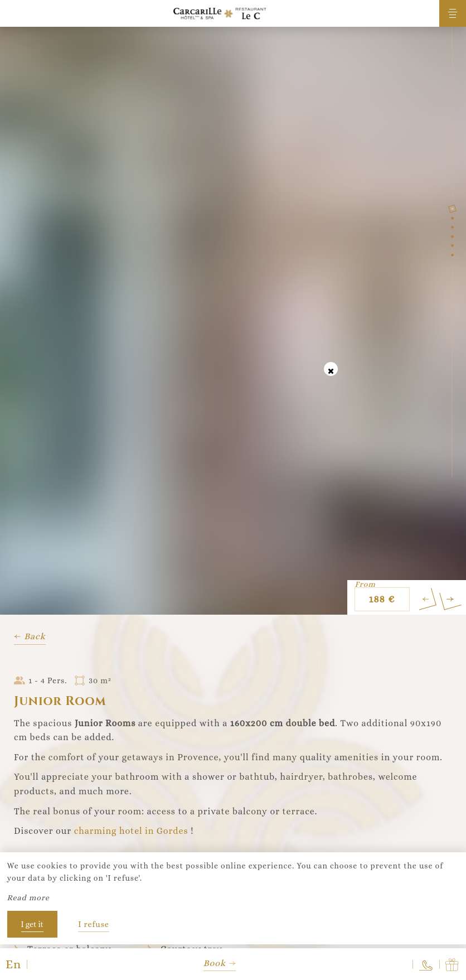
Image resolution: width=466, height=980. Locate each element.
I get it (32, 924)
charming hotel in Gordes (131, 831)
